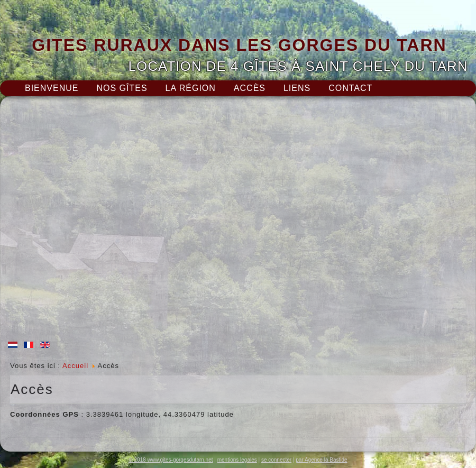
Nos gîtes (122, 88)
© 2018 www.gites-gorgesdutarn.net (171, 460)
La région (191, 88)
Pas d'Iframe (238, 221)
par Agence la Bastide (321, 460)
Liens (297, 88)
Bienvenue (52, 88)
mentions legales (237, 460)
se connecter (276, 460)
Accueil (75, 366)
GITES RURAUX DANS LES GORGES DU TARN (239, 45)
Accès (250, 88)
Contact (350, 88)
